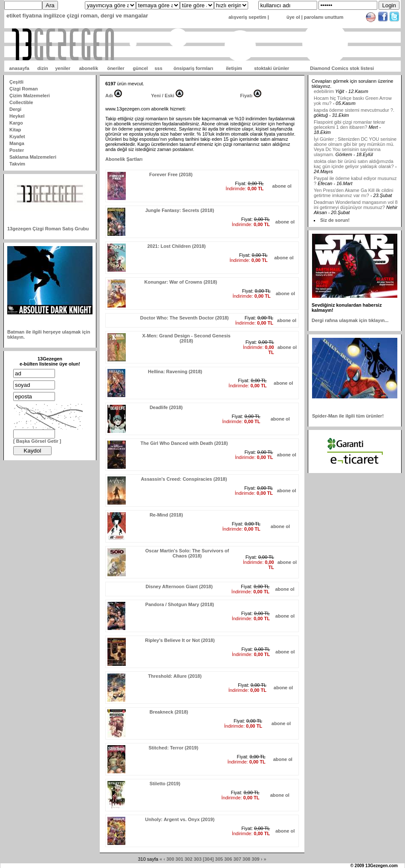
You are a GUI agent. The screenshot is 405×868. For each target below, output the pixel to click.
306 (228, 859)
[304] (208, 859)
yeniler (62, 68)
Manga (17, 143)
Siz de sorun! (335, 220)
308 (246, 859)
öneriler (116, 68)
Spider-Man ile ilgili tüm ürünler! (348, 416)
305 (219, 859)
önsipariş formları (193, 68)
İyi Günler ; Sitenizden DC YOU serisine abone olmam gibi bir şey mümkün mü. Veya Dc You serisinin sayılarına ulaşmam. (355, 153)
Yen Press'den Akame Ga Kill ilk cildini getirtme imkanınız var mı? (353, 199)
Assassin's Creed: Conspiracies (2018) (184, 479)
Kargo (16, 123)
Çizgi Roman (24, 89)
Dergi (15, 109)
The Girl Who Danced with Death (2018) (184, 443)
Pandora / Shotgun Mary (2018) (180, 604)
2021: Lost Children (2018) (176, 246)
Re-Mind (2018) (166, 515)
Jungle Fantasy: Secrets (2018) (180, 210)
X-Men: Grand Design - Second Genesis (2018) (186, 338)
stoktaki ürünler (272, 68)
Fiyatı (246, 96)
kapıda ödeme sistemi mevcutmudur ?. (354, 116)
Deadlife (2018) (166, 407)
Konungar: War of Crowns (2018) (181, 282)
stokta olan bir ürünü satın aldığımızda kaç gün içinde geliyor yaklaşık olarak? (354, 170)
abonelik (88, 68)
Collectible (21, 102)
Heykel (17, 116)
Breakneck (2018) (169, 712)
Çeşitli (16, 82)
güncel (140, 68)
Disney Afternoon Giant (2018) (179, 586)
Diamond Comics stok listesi (342, 68)
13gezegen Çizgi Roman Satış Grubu (48, 229)
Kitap (15, 130)
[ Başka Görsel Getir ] (37, 441)
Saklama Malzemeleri (33, 157)
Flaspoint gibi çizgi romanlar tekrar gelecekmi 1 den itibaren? (350, 131)
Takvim (17, 164)
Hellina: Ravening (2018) (175, 372)
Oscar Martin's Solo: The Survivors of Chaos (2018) (187, 553)
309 (255, 859)
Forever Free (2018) (171, 174)
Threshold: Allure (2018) (175, 676)
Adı (109, 96)
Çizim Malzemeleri (30, 96)
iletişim (234, 68)
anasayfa (19, 68)
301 (179, 859)
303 (197, 859)
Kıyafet (17, 136)
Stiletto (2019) (165, 784)
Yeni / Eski (162, 96)
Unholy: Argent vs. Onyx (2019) (180, 819)
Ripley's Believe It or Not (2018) (180, 640)
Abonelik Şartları (124, 159)
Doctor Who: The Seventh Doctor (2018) (185, 318)
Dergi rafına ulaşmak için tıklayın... (350, 320)
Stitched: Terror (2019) (174, 748)
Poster (17, 150)
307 (237, 859)
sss (158, 68)
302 (188, 859)
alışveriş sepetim (247, 17)
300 (170, 859)
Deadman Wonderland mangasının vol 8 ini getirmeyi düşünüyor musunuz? (356, 211)
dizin (43, 68)
